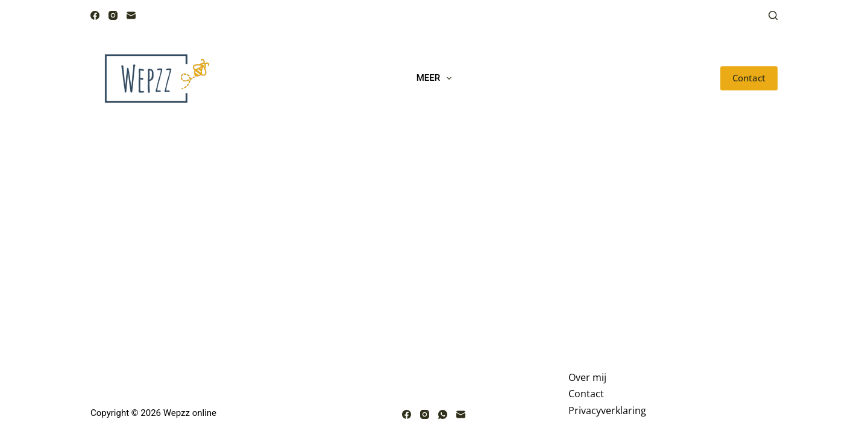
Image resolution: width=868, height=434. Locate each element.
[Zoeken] (773, 15)
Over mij (587, 377)
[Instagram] (113, 15)
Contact (749, 78)
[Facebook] (95, 15)
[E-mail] (131, 15)
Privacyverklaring (607, 410)
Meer (437, 78)
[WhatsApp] (443, 414)
